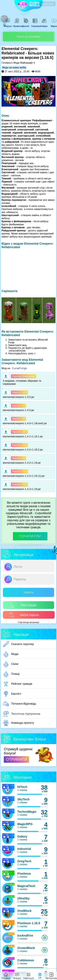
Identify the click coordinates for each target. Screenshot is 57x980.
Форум (8, 25)
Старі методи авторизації (29, 622)
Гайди (44, 25)
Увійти (28, 592)
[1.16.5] (47, 57)
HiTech (22, 787)
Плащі (11, 674)
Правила (17, 25)
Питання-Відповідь (20, 704)
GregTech (24, 861)
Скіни (11, 664)
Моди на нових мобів (14, 68)
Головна (6, 63)
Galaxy (22, 836)
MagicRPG (25, 824)
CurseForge (19, 368)
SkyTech (23, 799)
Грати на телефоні (29, 37)
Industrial (24, 849)
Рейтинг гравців (18, 684)
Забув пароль (24, 615)
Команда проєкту (19, 723)
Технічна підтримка (22, 714)
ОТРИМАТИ (16, 759)
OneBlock (24, 911)
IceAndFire (25, 936)
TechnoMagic (27, 812)
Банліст (12, 694)
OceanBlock (26, 948)
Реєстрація (22, 605)
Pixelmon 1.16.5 (29, 923)
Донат (26, 25)
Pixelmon (24, 874)
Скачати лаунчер (18, 644)
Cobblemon (26, 960)
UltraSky (23, 898)
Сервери (35, 25)
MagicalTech (26, 886)
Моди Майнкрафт (23, 63)
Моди (11, 654)
